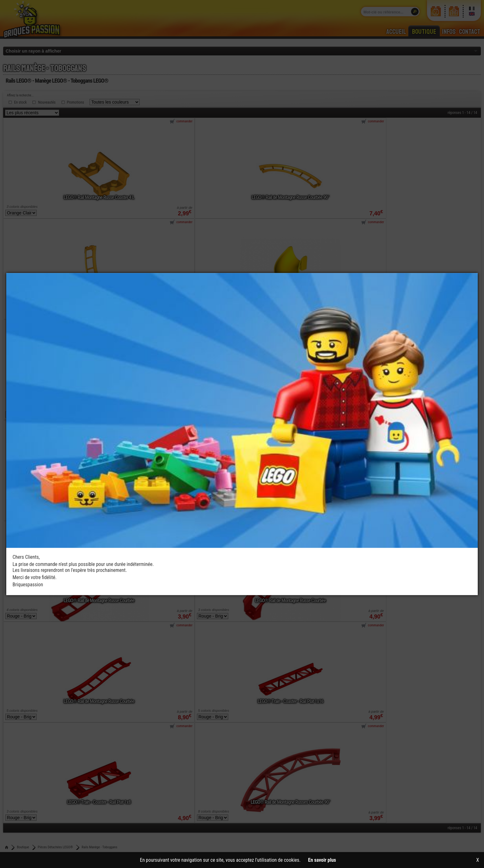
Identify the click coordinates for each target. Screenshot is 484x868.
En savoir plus (322, 860)
